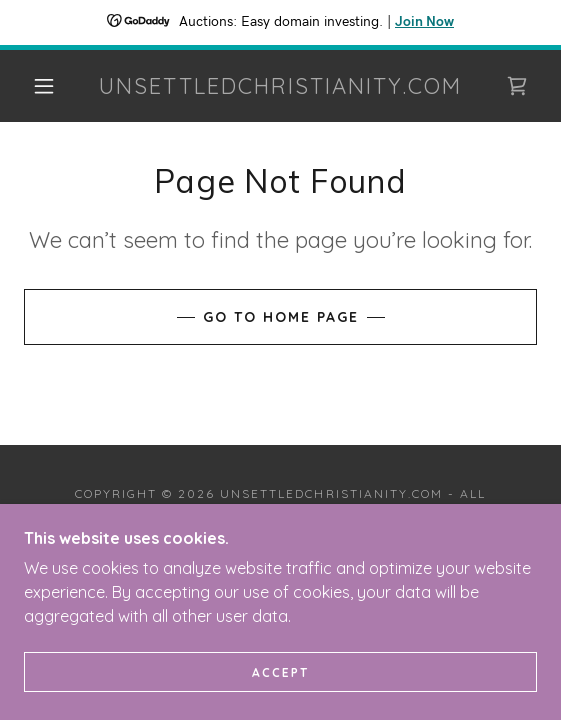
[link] (280, 86)
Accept (280, 672)
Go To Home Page (281, 317)
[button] (49, 86)
